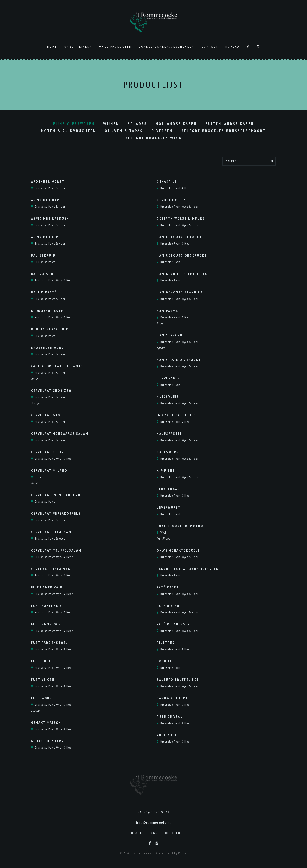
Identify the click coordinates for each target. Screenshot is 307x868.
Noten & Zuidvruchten (69, 131)
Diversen (162, 131)
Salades (137, 124)
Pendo (183, 853)
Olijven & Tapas (124, 131)
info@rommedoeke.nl (154, 822)
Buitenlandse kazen (230, 124)
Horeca (233, 47)
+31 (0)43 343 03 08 (154, 812)
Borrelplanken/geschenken (167, 47)
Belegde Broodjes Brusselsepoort (224, 131)
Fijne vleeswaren (74, 124)
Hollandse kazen (176, 124)
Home (52, 47)
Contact (210, 47)
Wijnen (111, 124)
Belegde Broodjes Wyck (154, 138)
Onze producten (116, 47)
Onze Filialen (78, 47)
